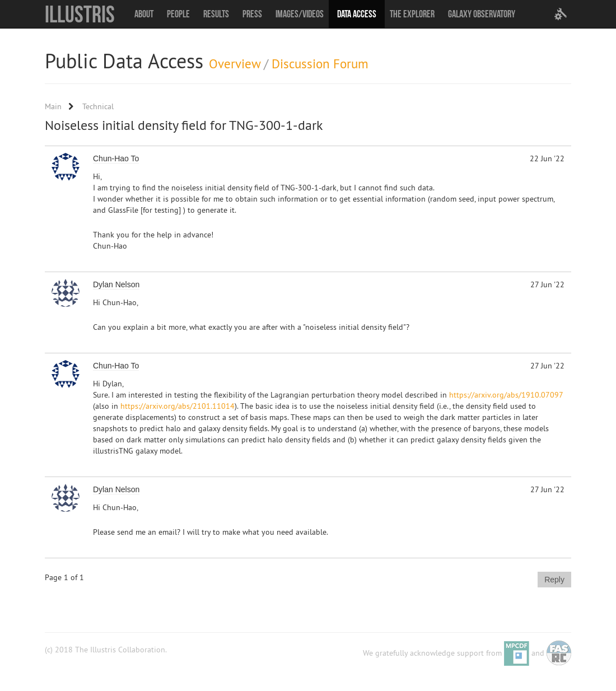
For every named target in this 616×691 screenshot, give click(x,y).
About (144, 14)
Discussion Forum (320, 64)
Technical (98, 106)
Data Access (357, 14)
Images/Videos (300, 14)
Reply (554, 580)
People (178, 14)
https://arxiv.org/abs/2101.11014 (178, 406)
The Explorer (412, 14)
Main (53, 106)
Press (252, 14)
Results (216, 14)
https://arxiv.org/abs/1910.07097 (506, 395)
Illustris (80, 14)
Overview (235, 64)
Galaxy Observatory (482, 14)
